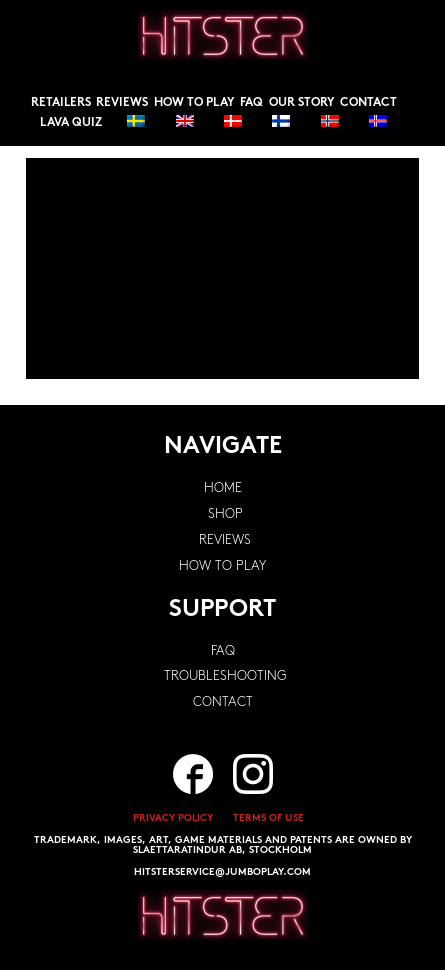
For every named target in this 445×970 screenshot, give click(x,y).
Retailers (61, 103)
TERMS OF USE (268, 818)
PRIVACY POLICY (173, 818)
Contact (368, 103)
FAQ (251, 103)
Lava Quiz (71, 123)
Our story (302, 103)
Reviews (122, 103)
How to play (194, 103)
